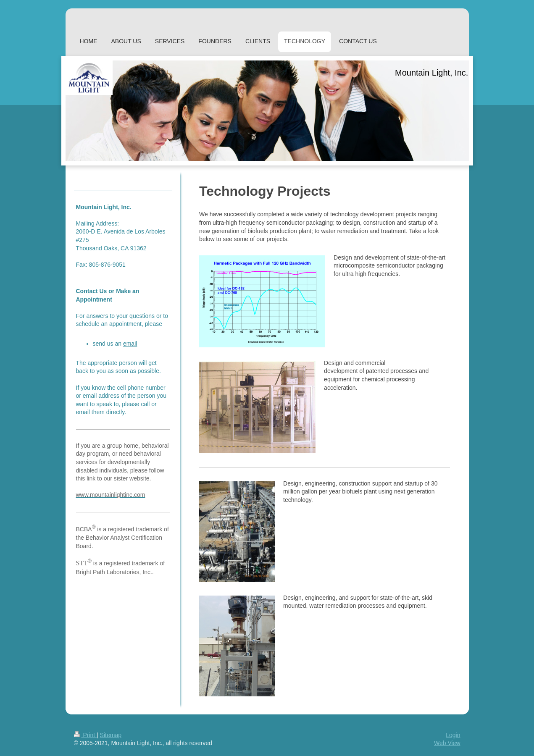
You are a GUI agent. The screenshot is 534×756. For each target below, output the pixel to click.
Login (453, 735)
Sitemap (111, 735)
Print (85, 735)
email (130, 344)
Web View (447, 743)
